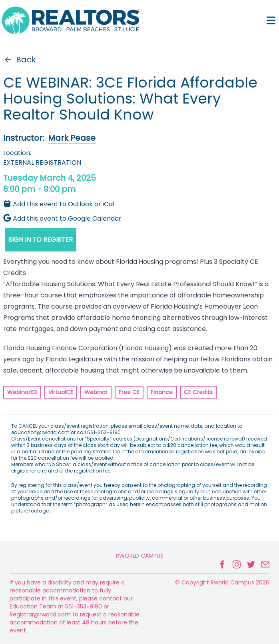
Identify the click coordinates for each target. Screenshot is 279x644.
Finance (162, 392)
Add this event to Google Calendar (62, 218)
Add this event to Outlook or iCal (59, 204)
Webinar (96, 392)
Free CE (129, 392)
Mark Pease (72, 138)
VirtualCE (61, 392)
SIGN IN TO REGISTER (41, 240)
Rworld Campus (140, 556)
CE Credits (198, 392)
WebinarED (22, 392)
